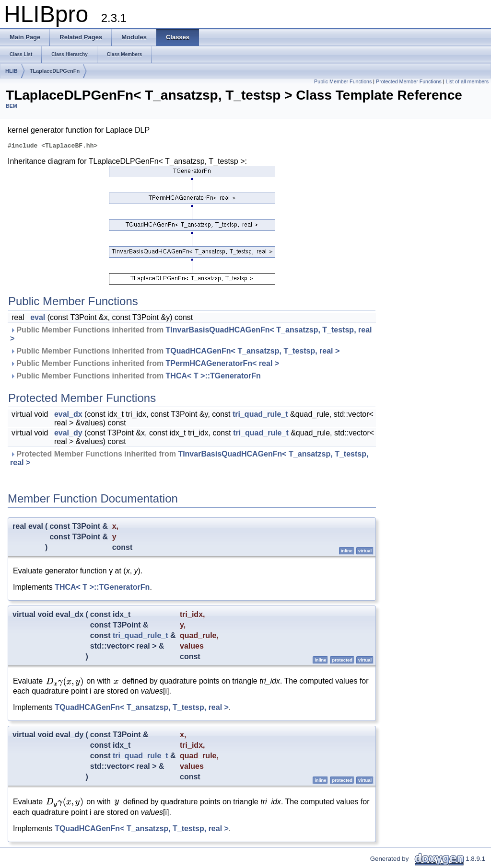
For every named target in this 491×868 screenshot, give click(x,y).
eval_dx (68, 416)
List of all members (467, 81)
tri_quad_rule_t (260, 416)
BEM (12, 106)
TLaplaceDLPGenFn (55, 71)
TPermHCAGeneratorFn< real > (223, 365)
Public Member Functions (343, 81)
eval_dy (68, 434)
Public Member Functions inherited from (191, 336)
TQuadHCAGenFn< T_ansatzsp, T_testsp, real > (253, 352)
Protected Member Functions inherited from (189, 460)
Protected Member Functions (409, 81)
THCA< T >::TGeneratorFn (213, 377)
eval (38, 319)
